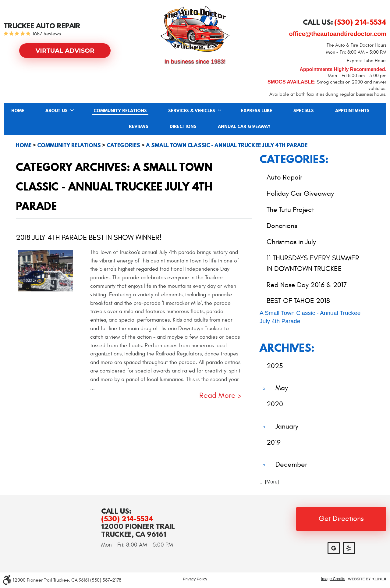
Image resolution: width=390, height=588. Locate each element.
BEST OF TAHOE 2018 (298, 301)
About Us (57, 111)
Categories (123, 145)
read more (217, 396)
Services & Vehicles (192, 111)
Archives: (287, 348)
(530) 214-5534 (127, 519)
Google (334, 548)
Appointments (352, 111)
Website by (367, 579)
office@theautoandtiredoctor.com (338, 34)
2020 (275, 404)
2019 (274, 442)
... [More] (269, 482)
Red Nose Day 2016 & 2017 (307, 285)
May (282, 388)
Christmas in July (291, 242)
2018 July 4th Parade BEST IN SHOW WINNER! (89, 238)
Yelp (349, 548)
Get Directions (341, 519)
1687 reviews (47, 34)
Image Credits (333, 579)
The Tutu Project (290, 210)
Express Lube (257, 111)
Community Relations (120, 111)
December (291, 464)
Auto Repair (284, 177)
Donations (282, 226)
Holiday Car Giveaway (300, 193)
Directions (183, 127)
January (287, 426)
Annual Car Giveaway (244, 127)
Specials (304, 111)
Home (18, 111)
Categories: (294, 159)
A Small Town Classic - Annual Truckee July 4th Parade (227, 145)
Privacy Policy (195, 579)
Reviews (139, 127)
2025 (275, 366)
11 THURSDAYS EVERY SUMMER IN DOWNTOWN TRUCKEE (313, 263)
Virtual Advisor (65, 51)
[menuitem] (18, 111)
